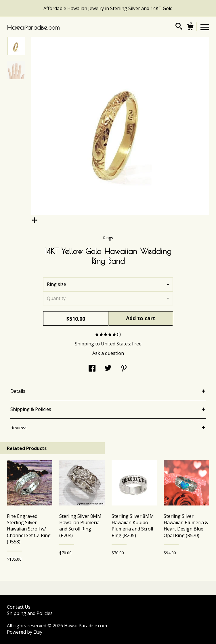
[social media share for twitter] (108, 369)
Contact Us (19, 607)
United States (115, 344)
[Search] (179, 27)
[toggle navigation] (205, 27)
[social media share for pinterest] (124, 369)
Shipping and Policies (30, 613)
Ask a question (108, 353)
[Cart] (190, 28)
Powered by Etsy (25, 632)
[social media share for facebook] (92, 369)
